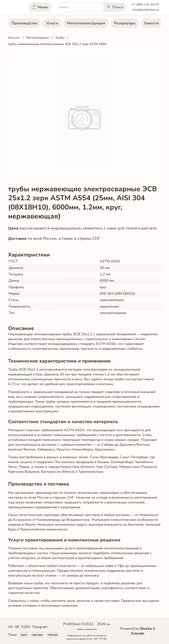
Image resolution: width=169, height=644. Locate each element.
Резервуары (125, 23)
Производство (24, 23)
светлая (37, 635)
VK (10, 627)
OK (17, 627)
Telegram (40, 627)
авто (24, 635)
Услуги (52, 23)
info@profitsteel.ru (146, 10)
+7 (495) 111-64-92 (145, 5)
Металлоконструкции (86, 23)
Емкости (152, 23)
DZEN (26, 627)
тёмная (53, 635)
